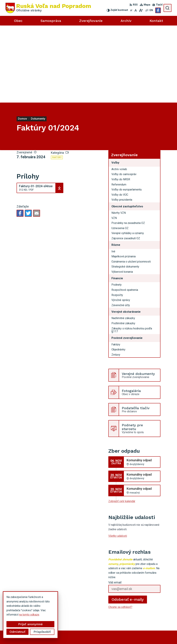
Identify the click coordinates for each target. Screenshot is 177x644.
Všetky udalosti (118, 459)
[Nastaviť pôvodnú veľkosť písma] (136, 10)
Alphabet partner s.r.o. (51, 635)
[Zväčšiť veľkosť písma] (141, 10)
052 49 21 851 (140, 598)
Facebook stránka (142, 609)
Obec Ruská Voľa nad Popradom (107, 635)
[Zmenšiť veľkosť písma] (131, 10)
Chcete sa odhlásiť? (120, 530)
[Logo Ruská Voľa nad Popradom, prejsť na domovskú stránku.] (48, 8)
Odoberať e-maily (128, 522)
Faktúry (57, 80)
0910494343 (139, 602)
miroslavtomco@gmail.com (147, 605)
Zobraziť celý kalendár (122, 424)
